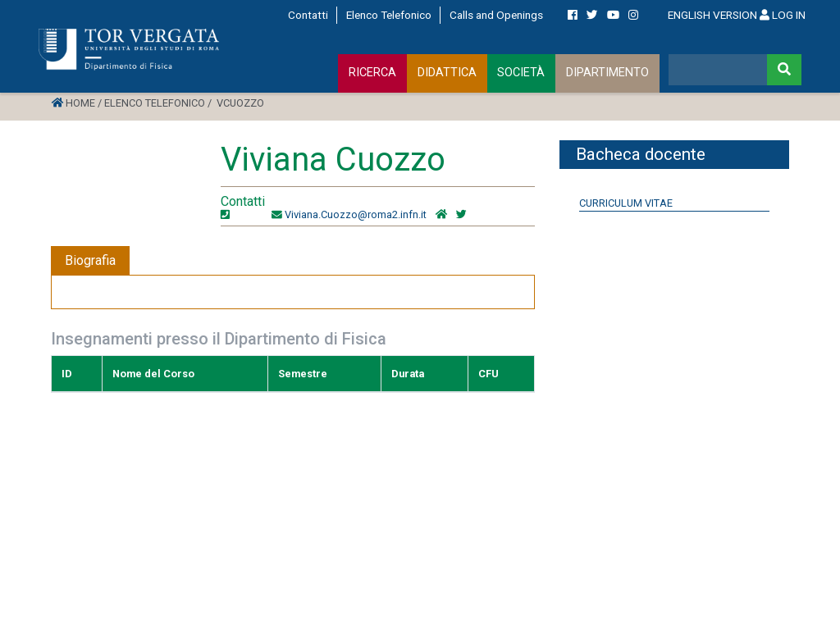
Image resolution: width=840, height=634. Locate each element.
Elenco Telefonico (389, 15)
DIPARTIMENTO (607, 73)
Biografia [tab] (90, 260)
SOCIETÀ (521, 73)
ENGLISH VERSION (712, 15)
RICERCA (372, 73)
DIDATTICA (447, 73)
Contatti (308, 15)
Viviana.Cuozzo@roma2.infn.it (356, 214)
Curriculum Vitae (626, 203)
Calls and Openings (496, 15)
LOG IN (783, 15)
